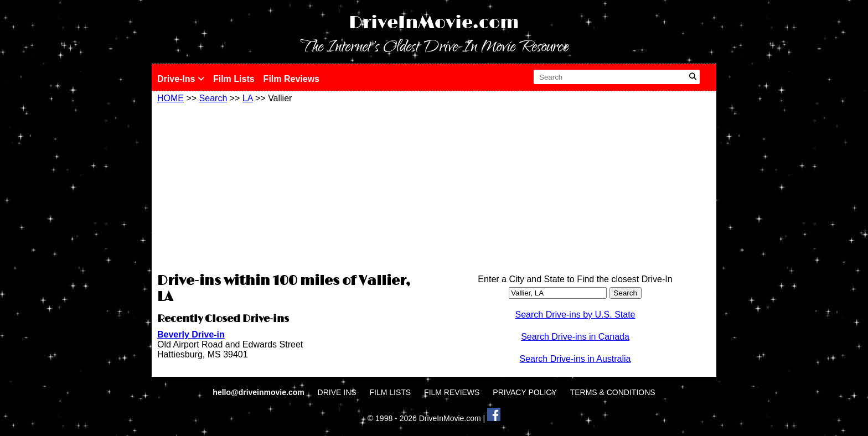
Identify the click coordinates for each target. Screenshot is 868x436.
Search (213, 98)
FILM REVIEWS (452, 392)
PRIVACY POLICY (525, 392)
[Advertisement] (293, 186)
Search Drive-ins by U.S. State (575, 315)
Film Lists (234, 79)
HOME (170, 98)
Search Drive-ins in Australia (575, 359)
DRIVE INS (337, 392)
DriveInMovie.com (434, 23)
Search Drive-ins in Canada (575, 337)
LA (248, 98)
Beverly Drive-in (191, 334)
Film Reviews (291, 79)
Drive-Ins (181, 79)
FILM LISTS (391, 392)
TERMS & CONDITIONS (613, 392)
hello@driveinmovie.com (259, 392)
